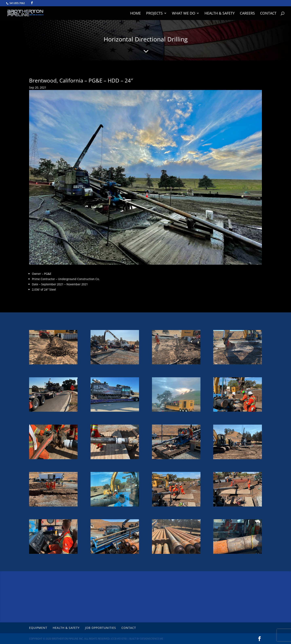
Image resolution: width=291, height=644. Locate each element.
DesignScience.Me (152, 639)
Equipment (38, 628)
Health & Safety (220, 14)
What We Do (184, 14)
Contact (268, 14)
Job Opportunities (101, 628)
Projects (154, 14)
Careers (247, 14)
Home (135, 14)
